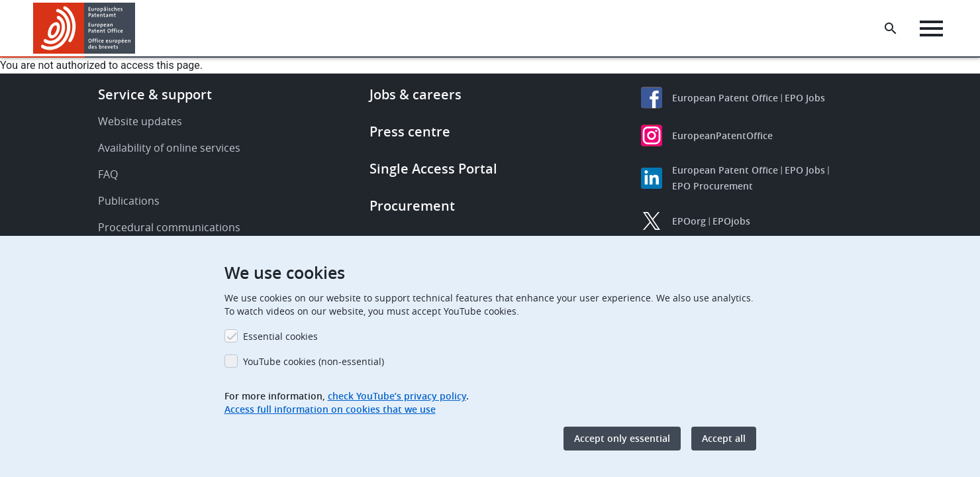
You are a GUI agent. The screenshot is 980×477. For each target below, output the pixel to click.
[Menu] (931, 28)
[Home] (84, 28)
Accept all (724, 438)
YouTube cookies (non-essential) (314, 361)
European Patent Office (725, 98)
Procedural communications (169, 227)
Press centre (410, 132)
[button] (137, 28)
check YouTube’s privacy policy (397, 396)
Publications (129, 201)
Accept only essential (622, 438)
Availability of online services (169, 148)
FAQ (108, 174)
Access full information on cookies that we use (330, 409)
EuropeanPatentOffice (722, 135)
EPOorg (689, 221)
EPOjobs (731, 221)
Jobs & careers (416, 94)
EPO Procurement (712, 186)
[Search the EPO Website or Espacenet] (891, 28)
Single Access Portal (433, 169)
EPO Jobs (805, 98)
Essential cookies (280, 336)
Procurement (412, 206)
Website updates (140, 121)
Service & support (155, 94)
